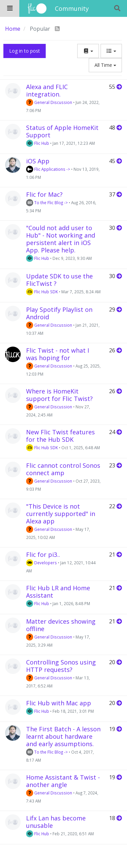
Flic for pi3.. (43, 554)
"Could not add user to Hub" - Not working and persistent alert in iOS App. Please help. (61, 239)
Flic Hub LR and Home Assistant (58, 592)
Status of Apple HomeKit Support (62, 131)
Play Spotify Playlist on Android (59, 313)
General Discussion (49, 102)
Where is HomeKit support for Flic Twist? (59, 395)
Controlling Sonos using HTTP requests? (61, 666)
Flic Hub (38, 143)
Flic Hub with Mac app (59, 703)
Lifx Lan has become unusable (56, 822)
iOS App (38, 161)
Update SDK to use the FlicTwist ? (59, 280)
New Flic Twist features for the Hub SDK (60, 436)
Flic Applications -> (48, 169)
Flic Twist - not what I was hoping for (58, 354)
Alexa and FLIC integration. (47, 90)
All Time (105, 65)
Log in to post (25, 51)
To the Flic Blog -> (47, 202)
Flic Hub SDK (42, 292)
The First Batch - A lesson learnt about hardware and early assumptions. (63, 736)
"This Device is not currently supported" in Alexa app (61, 514)
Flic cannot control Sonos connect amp (63, 469)
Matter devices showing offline (61, 625)
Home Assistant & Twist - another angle (63, 781)
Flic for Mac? (44, 194)
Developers (41, 563)
